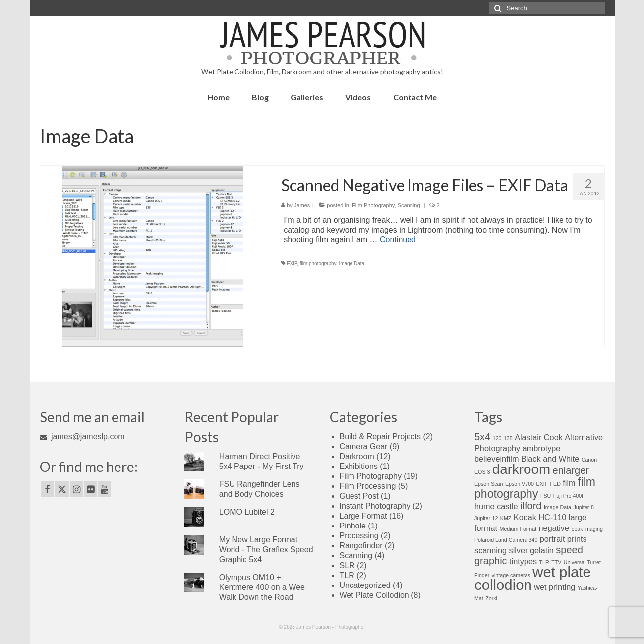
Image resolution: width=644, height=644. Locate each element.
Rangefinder (361, 546)
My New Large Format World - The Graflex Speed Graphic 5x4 (266, 550)
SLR (347, 565)
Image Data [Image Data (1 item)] (557, 507)
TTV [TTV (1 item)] (556, 562)
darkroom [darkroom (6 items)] (521, 469)
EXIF (292, 263)
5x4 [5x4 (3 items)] (482, 437)
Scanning (409, 205)
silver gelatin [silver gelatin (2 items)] (531, 550)
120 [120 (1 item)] (497, 438)
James (302, 205)
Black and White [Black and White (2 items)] (550, 459)
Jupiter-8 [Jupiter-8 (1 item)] (583, 507)
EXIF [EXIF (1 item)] (542, 484)
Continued (398, 240)
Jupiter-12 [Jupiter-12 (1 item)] (486, 518)
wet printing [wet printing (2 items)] (555, 587)
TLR (347, 575)
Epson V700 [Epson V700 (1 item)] (520, 484)
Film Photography (373, 205)
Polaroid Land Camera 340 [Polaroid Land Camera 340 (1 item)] (506, 540)
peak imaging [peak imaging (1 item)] (587, 529)
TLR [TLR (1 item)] (544, 562)
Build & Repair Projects (381, 437)
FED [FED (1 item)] (556, 484)
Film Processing (368, 486)
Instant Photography (375, 506)
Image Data (351, 263)
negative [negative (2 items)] (554, 528)
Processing (359, 536)
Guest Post (359, 496)
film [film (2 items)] (569, 483)
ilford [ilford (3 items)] (531, 506)
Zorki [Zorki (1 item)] (491, 598)
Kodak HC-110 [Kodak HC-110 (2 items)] (540, 517)
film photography (318, 263)
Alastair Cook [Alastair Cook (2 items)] (539, 437)
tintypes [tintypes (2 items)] (523, 561)
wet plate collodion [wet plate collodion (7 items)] (533, 578)
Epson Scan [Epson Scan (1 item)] (489, 484)
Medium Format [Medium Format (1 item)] (518, 529)
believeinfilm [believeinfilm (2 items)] (497, 459)
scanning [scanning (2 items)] (491, 550)
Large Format (363, 516)
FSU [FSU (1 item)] (546, 496)
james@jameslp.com (82, 437)
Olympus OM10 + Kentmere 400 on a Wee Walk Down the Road (262, 587)
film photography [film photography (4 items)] (535, 488)
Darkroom (357, 456)
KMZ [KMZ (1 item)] (506, 518)
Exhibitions (359, 466)
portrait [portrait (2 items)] (553, 539)
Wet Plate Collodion (374, 595)
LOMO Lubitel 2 (247, 512)
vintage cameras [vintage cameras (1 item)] (511, 575)
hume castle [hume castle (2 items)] (496, 506)
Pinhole (353, 526)
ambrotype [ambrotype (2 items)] (542, 448)
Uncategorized (365, 585)
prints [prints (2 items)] (577, 539)
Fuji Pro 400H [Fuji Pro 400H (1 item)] (569, 496)
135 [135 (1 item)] (508, 438)
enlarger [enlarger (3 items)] (571, 470)
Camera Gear (364, 446)
